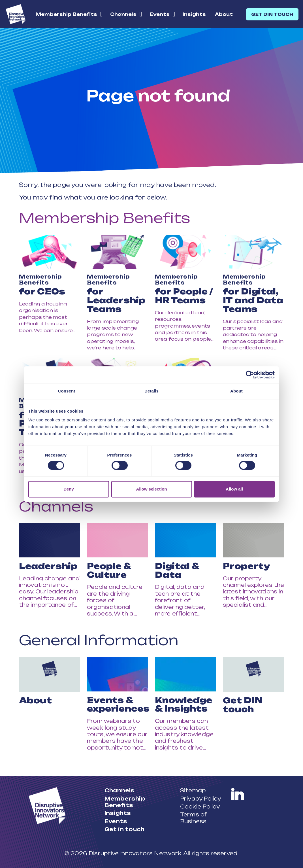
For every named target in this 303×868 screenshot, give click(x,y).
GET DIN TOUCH (272, 14)
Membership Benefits (66, 14)
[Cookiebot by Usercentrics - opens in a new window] (250, 375)
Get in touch (124, 829)
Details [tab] (151, 391)
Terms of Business (193, 818)
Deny (69, 489)
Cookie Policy (200, 807)
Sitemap (193, 790)
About (224, 14)
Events (160, 14)
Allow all (234, 489)
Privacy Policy (200, 799)
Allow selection (151, 489)
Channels (123, 14)
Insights (194, 14)
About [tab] (236, 391)
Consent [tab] (67, 391)
